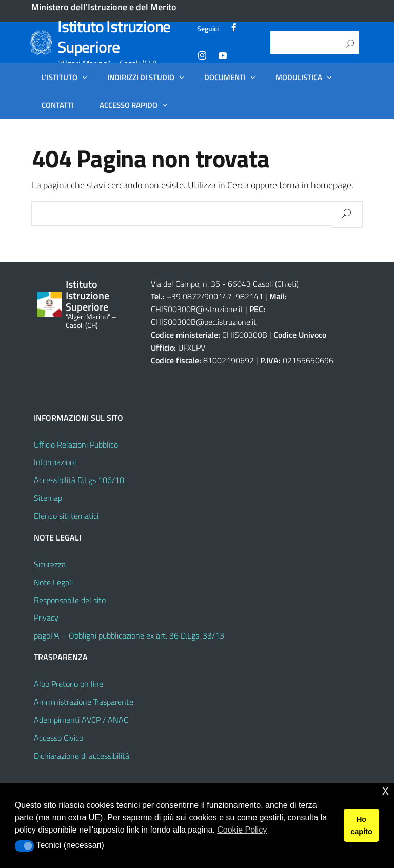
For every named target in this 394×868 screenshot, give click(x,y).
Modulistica (299, 77)
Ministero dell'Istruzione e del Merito (104, 7)
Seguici (208, 28)
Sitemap (48, 498)
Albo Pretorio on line (68, 684)
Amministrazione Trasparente (84, 702)
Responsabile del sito (70, 600)
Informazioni (55, 462)
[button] (24, 846)
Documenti (225, 77)
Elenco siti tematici (66, 516)
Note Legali (53, 582)
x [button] (386, 790)
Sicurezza (50, 564)
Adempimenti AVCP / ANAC (81, 720)
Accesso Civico (58, 738)
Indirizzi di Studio (141, 77)
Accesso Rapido (129, 105)
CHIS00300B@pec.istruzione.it (204, 322)
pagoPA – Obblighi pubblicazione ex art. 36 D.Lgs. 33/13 (129, 635)
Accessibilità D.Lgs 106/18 (79, 480)
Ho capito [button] (361, 825)
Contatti (58, 105)
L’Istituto (60, 77)
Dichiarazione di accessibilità (82, 756)
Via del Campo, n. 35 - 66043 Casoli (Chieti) (225, 284)
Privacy (46, 618)
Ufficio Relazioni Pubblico (76, 445)
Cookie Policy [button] (242, 830)
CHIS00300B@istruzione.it (197, 309)
